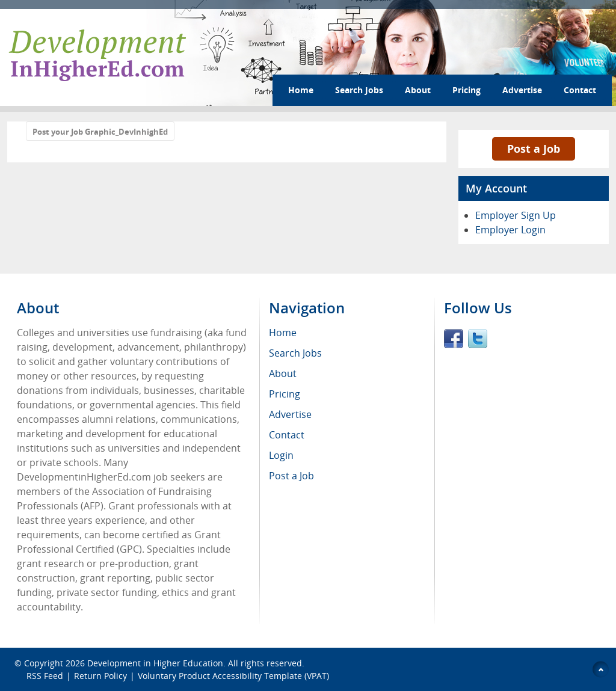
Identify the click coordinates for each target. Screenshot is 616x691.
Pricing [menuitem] (285, 394)
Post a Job (534, 149)
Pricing (467, 90)
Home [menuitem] (283, 333)
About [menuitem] (283, 373)
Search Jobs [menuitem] (295, 353)
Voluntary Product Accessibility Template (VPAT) (233, 676)
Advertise (522, 90)
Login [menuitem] (281, 455)
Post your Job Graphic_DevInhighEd (100, 132)
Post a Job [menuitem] (291, 476)
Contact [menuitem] (287, 435)
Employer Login (510, 230)
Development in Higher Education (155, 663)
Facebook (454, 339)
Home (301, 90)
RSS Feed (45, 676)
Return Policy (100, 676)
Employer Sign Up (516, 215)
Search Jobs (359, 90)
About (418, 90)
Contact (580, 90)
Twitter (478, 339)
